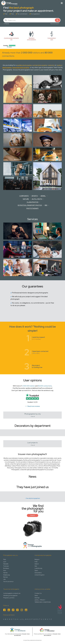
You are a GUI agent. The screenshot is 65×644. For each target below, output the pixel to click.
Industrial (18, 130)
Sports (35, 196)
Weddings (18, 100)
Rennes (5, 577)
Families (47, 116)
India (36, 562)
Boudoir (18, 159)
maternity (51, 65)
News (36, 595)
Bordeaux (6, 568)
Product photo (47, 130)
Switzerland (38, 573)
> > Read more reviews (32, 406)
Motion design (47, 274)
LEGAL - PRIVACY (40, 600)
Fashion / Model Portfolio (18, 174)
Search (33, 515)
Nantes (5, 573)
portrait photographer (40, 65)
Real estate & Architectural (47, 186)
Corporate (24, 196)
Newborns (18, 116)
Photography (18, 238)
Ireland (37, 564)
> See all (32, 416)
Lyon (5, 562)
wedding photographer (24, 65)
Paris (5, 559)
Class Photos (33, 202)
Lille (4, 579)
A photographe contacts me (12, 593)
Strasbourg (7, 575)
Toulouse (6, 566)
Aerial (43, 196)
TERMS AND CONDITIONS (43, 602)
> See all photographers (32, 498)
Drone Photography (47, 256)
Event (18, 188)
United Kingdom (40, 575)
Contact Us (38, 593)
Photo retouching (47, 238)
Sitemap (37, 598)
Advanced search (55, 24)
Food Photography (47, 159)
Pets (18, 145)
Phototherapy (32, 208)
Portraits (47, 145)
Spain (36, 570)
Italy (36, 566)
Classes (18, 274)
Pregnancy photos (9, 598)
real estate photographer (21, 67)
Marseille (6, 564)
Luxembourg (38, 568)
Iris (46, 205)
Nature (26, 199)
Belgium (37, 559)
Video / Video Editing (18, 256)
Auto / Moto (37, 199)
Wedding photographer (10, 595)
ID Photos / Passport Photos (30, 205)
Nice (5, 570)
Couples (47, 101)
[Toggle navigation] (62, 3)
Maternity (47, 87)
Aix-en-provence (8, 581)
